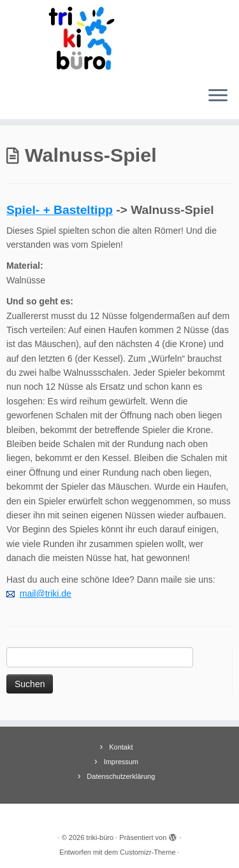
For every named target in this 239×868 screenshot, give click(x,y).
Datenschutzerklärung (121, 776)
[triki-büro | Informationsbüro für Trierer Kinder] (119, 38)
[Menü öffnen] (218, 96)
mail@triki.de (46, 594)
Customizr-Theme (148, 852)
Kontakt (121, 747)
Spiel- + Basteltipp (60, 210)
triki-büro (100, 837)
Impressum (121, 762)
